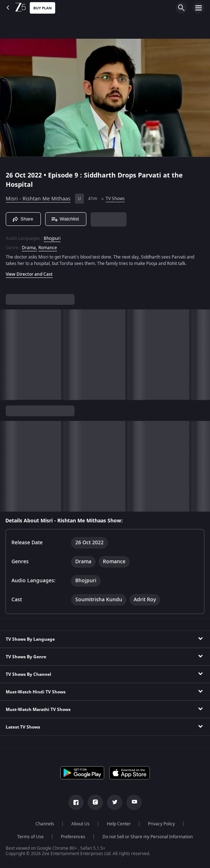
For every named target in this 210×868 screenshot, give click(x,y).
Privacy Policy (161, 824)
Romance (48, 248)
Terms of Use (30, 837)
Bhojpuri (52, 238)
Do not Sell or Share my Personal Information (148, 837)
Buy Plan (42, 8)
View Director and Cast (29, 274)
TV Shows (115, 199)
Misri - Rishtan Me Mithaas (38, 199)
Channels (45, 824)
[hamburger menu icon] (199, 8)
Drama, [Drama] (29, 248)
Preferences (73, 837)
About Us (80, 824)
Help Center (119, 824)
